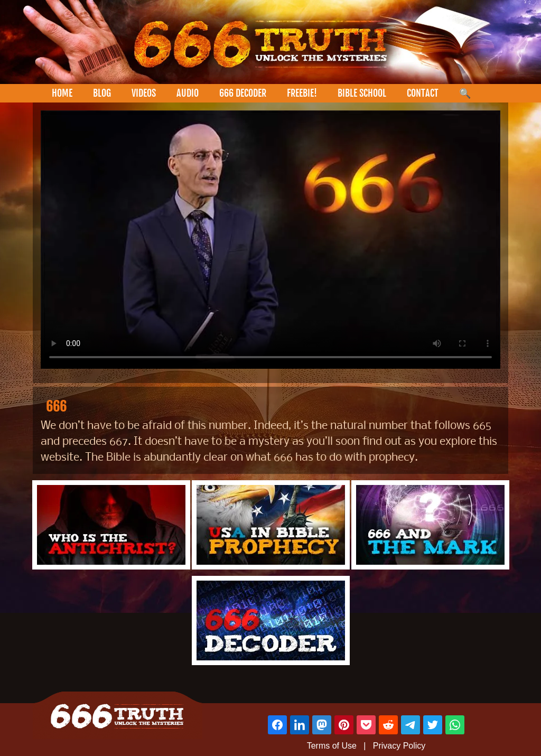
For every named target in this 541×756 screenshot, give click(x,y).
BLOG (102, 93)
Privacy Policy (399, 746)
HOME (62, 93)
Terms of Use (332, 746)
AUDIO (188, 93)
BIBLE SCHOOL (362, 93)
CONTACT (423, 93)
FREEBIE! (302, 93)
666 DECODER (243, 93)
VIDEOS (144, 93)
